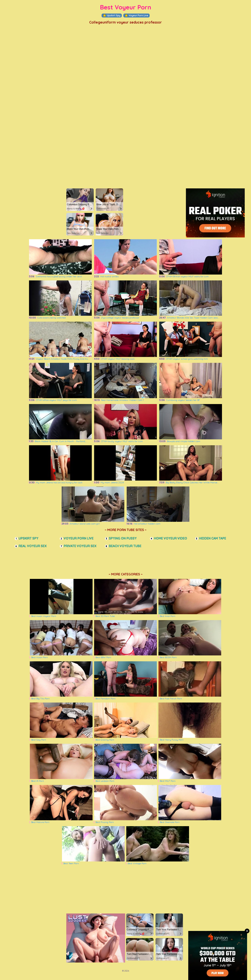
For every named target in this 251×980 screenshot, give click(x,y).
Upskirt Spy (112, 16)
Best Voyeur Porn (126, 7)
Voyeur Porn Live (136, 16)
